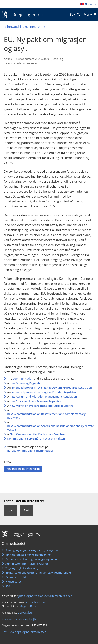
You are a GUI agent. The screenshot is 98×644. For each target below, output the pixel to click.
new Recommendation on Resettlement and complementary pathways (46, 416)
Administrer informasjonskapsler (27, 564)
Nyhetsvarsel (14, 582)
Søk (73, 15)
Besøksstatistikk (16, 577)
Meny (88, 15)
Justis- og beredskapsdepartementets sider (45, 596)
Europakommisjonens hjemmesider (30, 451)
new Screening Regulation (27, 383)
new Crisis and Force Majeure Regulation (36, 401)
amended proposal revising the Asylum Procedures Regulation (52, 387)
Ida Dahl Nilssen (36, 602)
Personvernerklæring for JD (19, 619)
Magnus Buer (28, 606)
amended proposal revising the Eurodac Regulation (44, 392)
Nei (26, 510)
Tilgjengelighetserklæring (22, 568)
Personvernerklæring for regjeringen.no (31, 559)
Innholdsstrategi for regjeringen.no (28, 555)
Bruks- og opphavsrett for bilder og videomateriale (38, 573)
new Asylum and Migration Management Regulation (43, 396)
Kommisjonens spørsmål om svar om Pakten (36, 439)
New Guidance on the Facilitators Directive (37, 434)
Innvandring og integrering (23, 469)
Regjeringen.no (27, 15)
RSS (8, 586)
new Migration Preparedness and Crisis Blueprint (41, 406)
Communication (23, 379)
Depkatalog (25, 613)
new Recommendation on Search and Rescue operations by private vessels (51, 428)
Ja (10, 510)
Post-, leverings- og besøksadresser (24, 632)
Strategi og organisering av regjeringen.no (33, 550)
